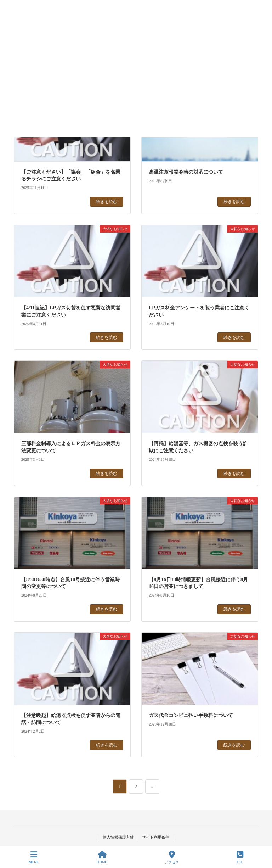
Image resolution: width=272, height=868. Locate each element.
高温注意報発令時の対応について (186, 172)
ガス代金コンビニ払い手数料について (191, 715)
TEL (240, 857)
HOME (102, 857)
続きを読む (107, 202)
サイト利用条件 (156, 837)
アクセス (172, 857)
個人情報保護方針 (118, 837)
